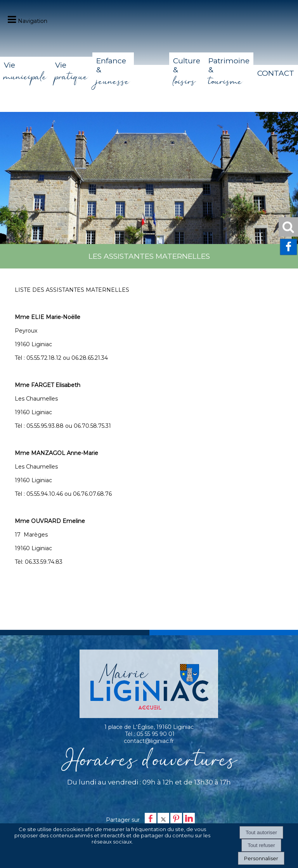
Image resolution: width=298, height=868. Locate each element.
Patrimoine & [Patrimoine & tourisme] (229, 73)
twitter (163, 818)
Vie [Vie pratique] (72, 73)
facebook (151, 818)
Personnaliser (261, 858)
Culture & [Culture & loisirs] (187, 73)
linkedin (189, 818)
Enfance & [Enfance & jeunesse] (113, 73)
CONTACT (276, 73)
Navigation (33, 21)
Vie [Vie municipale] (26, 73)
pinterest (176, 818)
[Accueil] (152, 73)
